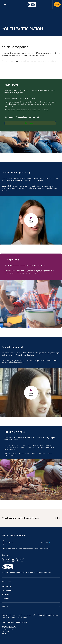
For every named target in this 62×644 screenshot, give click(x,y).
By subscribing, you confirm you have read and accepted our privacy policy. (28, 549)
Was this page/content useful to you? (31, 518)
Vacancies (6, 594)
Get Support (6, 590)
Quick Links (31, 581)
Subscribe (45, 543)
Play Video (31, 220)
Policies (31, 606)
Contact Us (6, 598)
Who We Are (6, 586)
